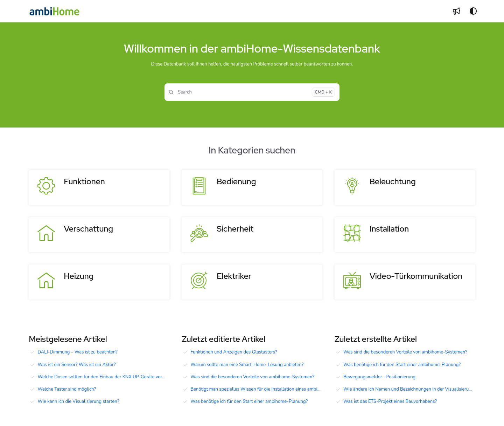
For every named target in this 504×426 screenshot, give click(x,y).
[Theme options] (473, 11)
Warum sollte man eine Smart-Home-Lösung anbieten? (247, 365)
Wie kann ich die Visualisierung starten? (78, 401)
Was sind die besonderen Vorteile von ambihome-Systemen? (252, 377)
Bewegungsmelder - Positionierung (379, 377)
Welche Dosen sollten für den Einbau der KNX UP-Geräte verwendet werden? (103, 377)
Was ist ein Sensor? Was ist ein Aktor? (76, 365)
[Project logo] (54, 11)
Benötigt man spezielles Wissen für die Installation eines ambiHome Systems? (256, 389)
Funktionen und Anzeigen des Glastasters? (234, 352)
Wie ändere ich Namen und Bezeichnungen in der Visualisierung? (409, 389)
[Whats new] (456, 11)
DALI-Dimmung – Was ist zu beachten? (77, 352)
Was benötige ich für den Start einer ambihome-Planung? (249, 401)
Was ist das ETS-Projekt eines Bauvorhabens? (390, 401)
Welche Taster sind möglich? (67, 389)
